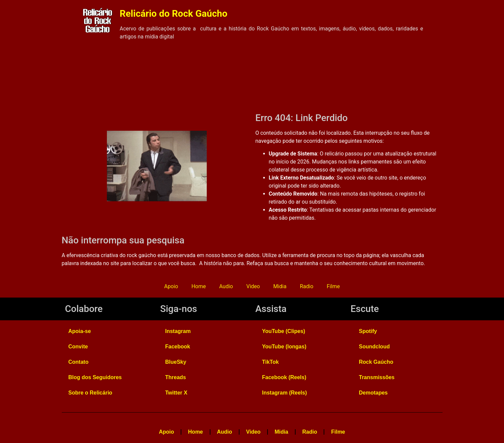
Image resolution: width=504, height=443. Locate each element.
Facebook (178, 347)
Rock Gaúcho (376, 362)
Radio (307, 286)
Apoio (171, 286)
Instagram (178, 331)
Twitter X (176, 393)
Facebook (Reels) (284, 377)
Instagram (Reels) (285, 393)
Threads (176, 377)
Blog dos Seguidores (95, 377)
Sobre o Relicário (91, 393)
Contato (78, 362)
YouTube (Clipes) (284, 331)
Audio (226, 286)
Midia (280, 286)
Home (199, 286)
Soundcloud (374, 347)
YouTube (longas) (284, 347)
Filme (333, 286)
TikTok (271, 362)
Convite (78, 347)
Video (253, 286)
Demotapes (373, 393)
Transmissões (377, 377)
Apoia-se (80, 331)
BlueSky (176, 362)
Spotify (368, 331)
